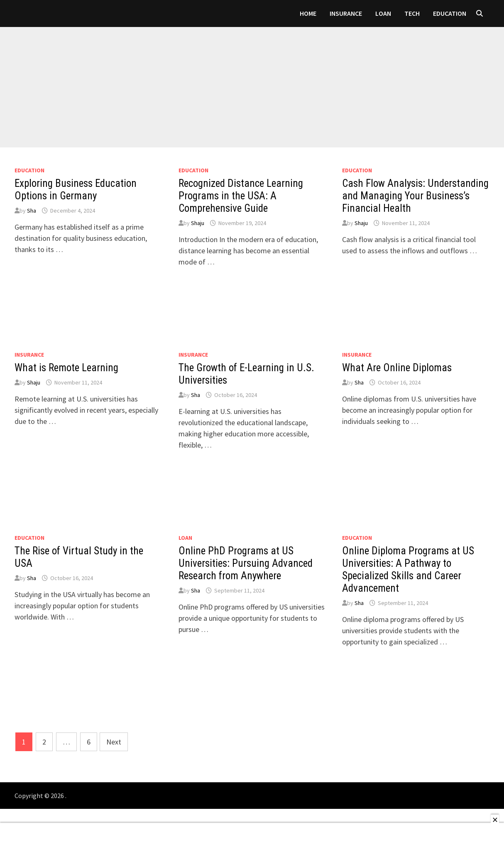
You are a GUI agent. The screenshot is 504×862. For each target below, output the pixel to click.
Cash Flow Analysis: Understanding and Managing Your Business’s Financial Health (415, 196)
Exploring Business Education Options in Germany (76, 190)
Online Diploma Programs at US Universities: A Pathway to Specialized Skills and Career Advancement (408, 569)
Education (450, 13)
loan (383, 13)
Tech (412, 13)
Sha (32, 211)
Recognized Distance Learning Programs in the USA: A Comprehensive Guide (241, 196)
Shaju (198, 223)
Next (114, 742)
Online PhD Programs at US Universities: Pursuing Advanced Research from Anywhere (246, 563)
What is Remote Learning (66, 368)
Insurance (346, 13)
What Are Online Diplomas (397, 368)
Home (308, 13)
